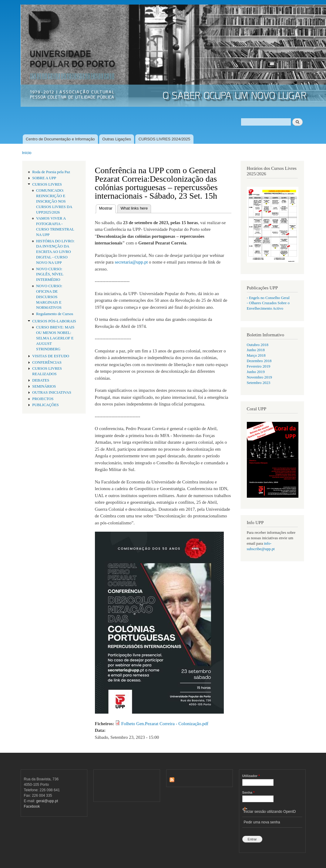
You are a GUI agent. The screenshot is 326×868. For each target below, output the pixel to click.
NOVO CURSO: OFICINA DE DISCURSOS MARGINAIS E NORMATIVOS (49, 297)
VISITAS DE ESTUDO (51, 356)
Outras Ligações (117, 139)
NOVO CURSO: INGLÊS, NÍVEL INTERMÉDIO (50, 274)
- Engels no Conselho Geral (268, 298)
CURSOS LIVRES (47, 184)
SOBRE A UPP (44, 178)
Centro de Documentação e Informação (60, 139)
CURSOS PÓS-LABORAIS (54, 321)
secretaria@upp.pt (131, 262)
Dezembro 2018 (259, 361)
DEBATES (41, 380)
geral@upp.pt (47, 801)
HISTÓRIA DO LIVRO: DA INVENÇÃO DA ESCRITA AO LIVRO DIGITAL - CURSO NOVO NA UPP (55, 252)
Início (27, 153)
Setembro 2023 (259, 383)
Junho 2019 (256, 372)
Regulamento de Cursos (55, 314)
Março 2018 (256, 355)
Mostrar (108, 208)
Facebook (32, 806)
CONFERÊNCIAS (47, 362)
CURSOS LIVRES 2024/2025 (165, 139)
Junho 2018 (256, 350)
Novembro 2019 (259, 377)
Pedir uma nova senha (262, 822)
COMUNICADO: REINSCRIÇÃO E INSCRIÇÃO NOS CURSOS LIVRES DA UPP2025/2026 (54, 201)
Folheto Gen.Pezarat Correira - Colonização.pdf (165, 724)
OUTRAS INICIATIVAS (52, 392)
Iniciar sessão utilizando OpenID (270, 812)
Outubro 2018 (258, 345)
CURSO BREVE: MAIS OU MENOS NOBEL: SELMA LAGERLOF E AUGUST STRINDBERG (55, 338)
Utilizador (251, 776)
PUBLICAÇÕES (45, 405)
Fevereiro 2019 (259, 366)
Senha (249, 792)
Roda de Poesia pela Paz (51, 172)
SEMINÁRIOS (44, 386)
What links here (134, 208)
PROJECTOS (43, 399)
